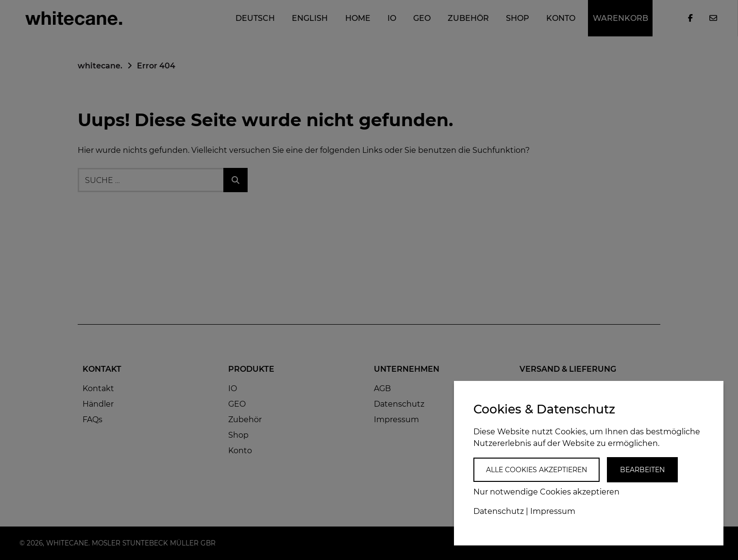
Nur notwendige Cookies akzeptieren (546, 492)
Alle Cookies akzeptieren (537, 470)
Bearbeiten (642, 470)
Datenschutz (499, 511)
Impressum (553, 511)
